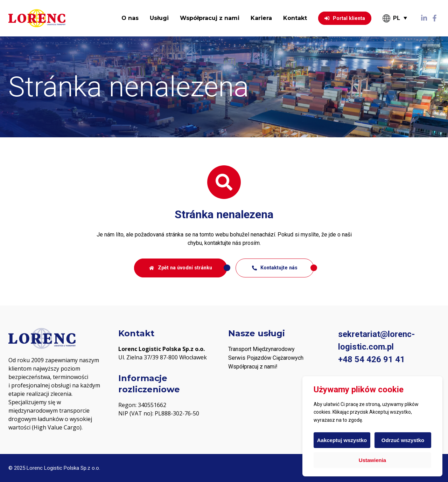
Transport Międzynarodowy (261, 349)
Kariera (261, 18)
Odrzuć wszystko (403, 440)
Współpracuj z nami (210, 18)
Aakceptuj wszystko (342, 440)
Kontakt (295, 18)
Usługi (159, 18)
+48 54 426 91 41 (372, 359)
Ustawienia (372, 460)
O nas (130, 18)
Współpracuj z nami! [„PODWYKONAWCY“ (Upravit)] (253, 367)
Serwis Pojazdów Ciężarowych (266, 358)
